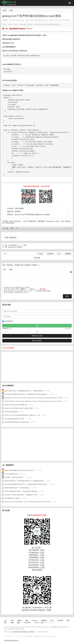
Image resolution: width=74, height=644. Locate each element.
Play (52, 621)
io (59, 254)
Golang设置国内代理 (11, 474)
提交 (67, 296)
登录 (21, 265)
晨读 (27, 621)
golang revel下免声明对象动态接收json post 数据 (32, 215)
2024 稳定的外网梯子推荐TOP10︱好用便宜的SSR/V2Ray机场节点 (26, 394)
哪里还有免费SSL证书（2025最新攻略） (17, 488)
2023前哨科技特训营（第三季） (15, 419)
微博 (12, 228)
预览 (11, 270)
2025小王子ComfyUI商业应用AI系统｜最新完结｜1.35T (22, 415)
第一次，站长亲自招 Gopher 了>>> (17, 29)
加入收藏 (5, 228)
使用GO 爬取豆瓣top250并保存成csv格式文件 (19, 470)
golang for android (15, 247)
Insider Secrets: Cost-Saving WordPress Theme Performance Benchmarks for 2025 (33, 401)
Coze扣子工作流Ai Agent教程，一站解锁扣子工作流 (21, 495)
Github (35, 621)
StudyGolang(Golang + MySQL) (23, 632)
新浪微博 (44, 621)
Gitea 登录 (37, 341)
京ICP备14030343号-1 (11, 641)
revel (40, 254)
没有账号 (34, 265)
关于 (5, 621)
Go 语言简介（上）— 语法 (17, 245)
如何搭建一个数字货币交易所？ (14, 477)
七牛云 (46, 632)
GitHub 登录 (37, 336)
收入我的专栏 (11, 238)
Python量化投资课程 (11, 412)
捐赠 (12, 623)
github (50, 254)
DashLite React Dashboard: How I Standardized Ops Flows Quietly (28, 502)
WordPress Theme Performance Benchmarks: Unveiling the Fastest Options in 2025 (34, 398)
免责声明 (60, 621)
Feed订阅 (27, 623)
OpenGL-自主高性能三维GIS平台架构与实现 (19, 408)
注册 (11, 329)
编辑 (4, 270)
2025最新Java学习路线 (12, 498)
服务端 (67, 254)
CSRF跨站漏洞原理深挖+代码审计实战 (17, 422)
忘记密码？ (68, 329)
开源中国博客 (19, 208)
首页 (5, 10)
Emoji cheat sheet (44, 291)
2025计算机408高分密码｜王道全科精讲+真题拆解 (21, 491)
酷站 (19, 623)
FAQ (12, 621)
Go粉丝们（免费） (45, 610)
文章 (11, 10)
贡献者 (20, 621)
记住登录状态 (8, 321)
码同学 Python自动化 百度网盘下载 (16, 405)
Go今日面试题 (9, 348)
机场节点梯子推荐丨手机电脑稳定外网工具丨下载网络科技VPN (24, 391)
